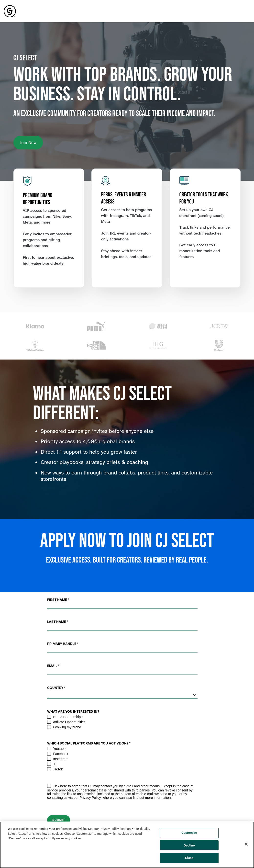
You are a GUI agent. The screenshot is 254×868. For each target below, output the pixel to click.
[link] (10, 11)
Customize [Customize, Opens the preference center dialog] (189, 833)
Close (189, 858)
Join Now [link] (28, 143)
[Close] (246, 844)
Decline (189, 845)
